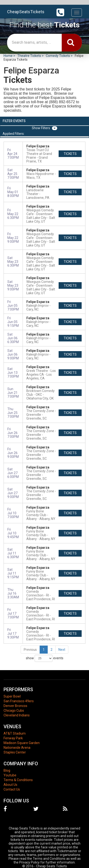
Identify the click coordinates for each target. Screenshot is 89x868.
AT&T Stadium (15, 733)
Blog (7, 770)
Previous (30, 650)
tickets (70, 154)
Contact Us (12, 789)
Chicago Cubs (14, 711)
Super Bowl (12, 696)
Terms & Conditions (18, 780)
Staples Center (15, 752)
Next (62, 650)
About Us (10, 785)
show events (45, 658)
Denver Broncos (15, 706)
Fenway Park (13, 738)
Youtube (10, 775)
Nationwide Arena (17, 748)
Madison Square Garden (22, 743)
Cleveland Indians (17, 715)
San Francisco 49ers (19, 701)
